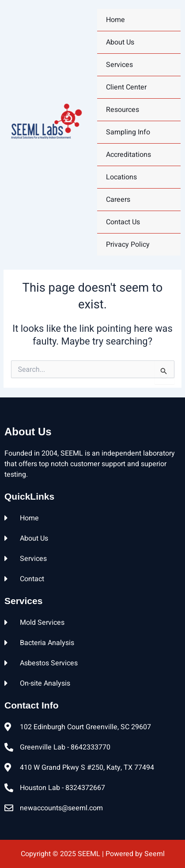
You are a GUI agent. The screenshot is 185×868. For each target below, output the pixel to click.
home (115, 20)
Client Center (126, 87)
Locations (121, 177)
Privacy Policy (128, 245)
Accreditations (128, 155)
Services (119, 65)
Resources (123, 110)
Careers (118, 200)
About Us (120, 42)
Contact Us (123, 222)
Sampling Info (128, 132)
